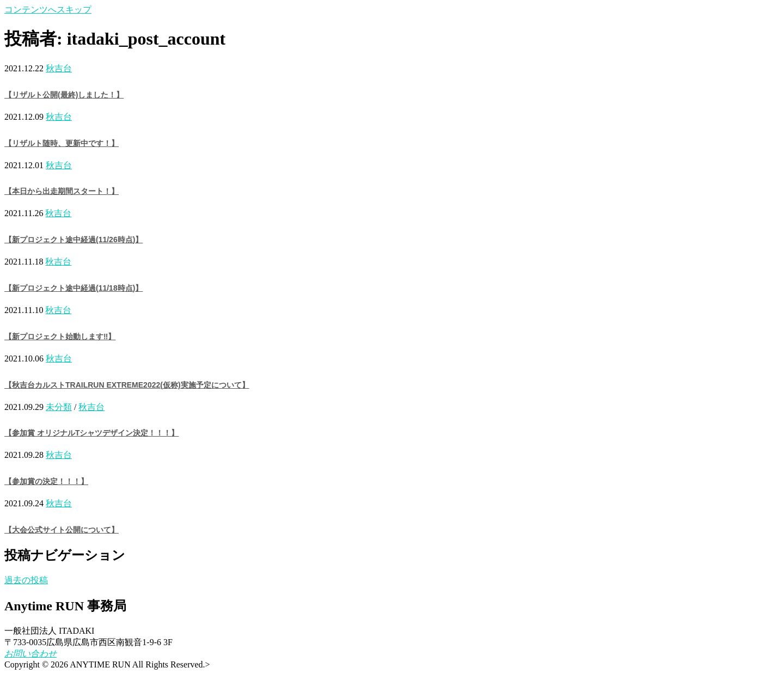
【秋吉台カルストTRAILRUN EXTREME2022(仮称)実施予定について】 (127, 385)
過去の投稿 (26, 580)
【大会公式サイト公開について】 (62, 530)
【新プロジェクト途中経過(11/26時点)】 (73, 240)
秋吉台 (59, 68)
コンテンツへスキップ (48, 10)
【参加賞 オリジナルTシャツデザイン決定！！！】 (91, 433)
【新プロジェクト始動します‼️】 (60, 336)
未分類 (59, 407)
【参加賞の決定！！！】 (46, 481)
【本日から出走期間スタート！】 (62, 191)
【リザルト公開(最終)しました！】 (64, 95)
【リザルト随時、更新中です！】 (62, 143)
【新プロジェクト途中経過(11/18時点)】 (73, 288)
